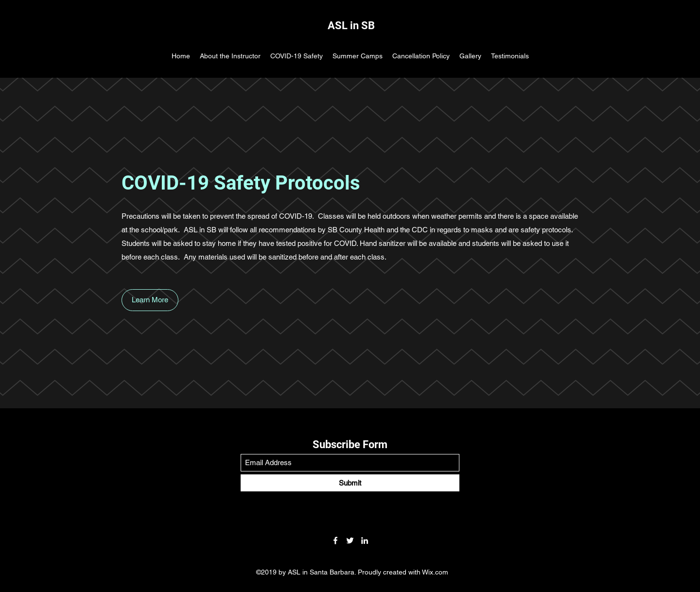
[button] (150, 300)
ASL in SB (351, 26)
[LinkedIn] (365, 540)
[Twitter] (350, 540)
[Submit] (350, 483)
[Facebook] (335, 540)
